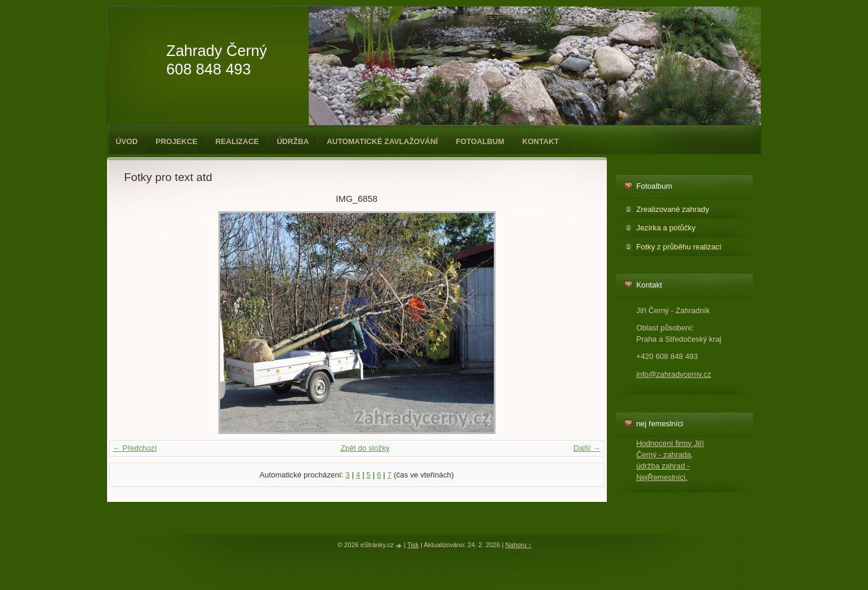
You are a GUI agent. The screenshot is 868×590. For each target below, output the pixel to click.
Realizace (237, 141)
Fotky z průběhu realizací (679, 247)
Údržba (293, 141)
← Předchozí (135, 448)
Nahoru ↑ (518, 545)
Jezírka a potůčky (666, 228)
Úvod (127, 141)
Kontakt (541, 141)
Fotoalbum (480, 141)
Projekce (176, 141)
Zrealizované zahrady (673, 209)
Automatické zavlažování (382, 141)
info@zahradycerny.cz (674, 374)
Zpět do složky (365, 448)
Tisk (413, 545)
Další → (587, 448)
